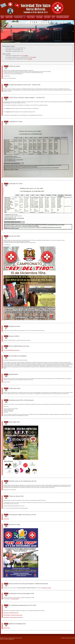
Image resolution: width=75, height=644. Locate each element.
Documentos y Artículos (63, 17)
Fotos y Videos (31, 17)
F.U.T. (53, 17)
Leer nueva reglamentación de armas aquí (11, 350)
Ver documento (6, 519)
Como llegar (39, 17)
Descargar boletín (7, 628)
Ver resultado (25, 56)
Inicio (2, 17)
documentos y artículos (47, 588)
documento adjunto (15, 599)
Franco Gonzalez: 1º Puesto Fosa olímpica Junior (13, 615)
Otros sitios (47, 17)
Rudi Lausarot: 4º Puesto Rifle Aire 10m (11, 613)
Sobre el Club (9, 17)
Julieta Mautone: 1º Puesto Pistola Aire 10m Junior (13, 617)
